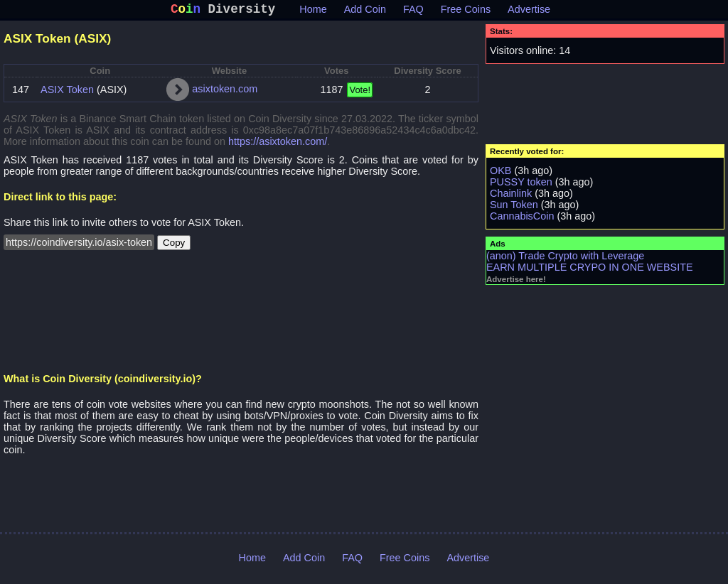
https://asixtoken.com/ (278, 144)
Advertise (529, 12)
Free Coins (466, 12)
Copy (174, 245)
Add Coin (365, 12)
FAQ (413, 12)
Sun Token (514, 207)
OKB (500, 173)
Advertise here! (516, 282)
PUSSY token (521, 185)
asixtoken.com (225, 92)
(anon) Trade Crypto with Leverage (565, 259)
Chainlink (511, 196)
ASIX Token (67, 92)
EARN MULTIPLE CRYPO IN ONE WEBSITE (590, 270)
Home (313, 12)
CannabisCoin (522, 219)
